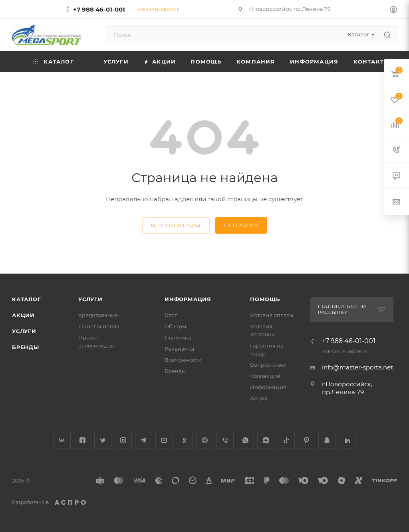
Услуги (24, 331)
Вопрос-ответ (268, 365)
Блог (171, 315)
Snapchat (327, 440)
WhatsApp (245, 440)
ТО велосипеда (99, 326)
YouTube (164, 440)
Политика (178, 337)
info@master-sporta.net (357, 367)
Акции (23, 315)
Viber (225, 440)
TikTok (286, 440)
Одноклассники (184, 440)
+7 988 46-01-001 (99, 9)
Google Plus (205, 440)
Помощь (265, 299)
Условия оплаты (272, 315)
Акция (259, 398)
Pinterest (307, 440)
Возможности (183, 360)
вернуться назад (176, 225)
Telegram (144, 440)
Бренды (26, 347)
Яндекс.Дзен (266, 440)
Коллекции (265, 376)
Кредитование (98, 315)
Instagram (123, 440)
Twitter (103, 440)
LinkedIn (347, 440)
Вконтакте (62, 440)
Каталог (27, 299)
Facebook (82, 440)
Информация (188, 299)
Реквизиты (179, 349)
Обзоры (175, 326)
